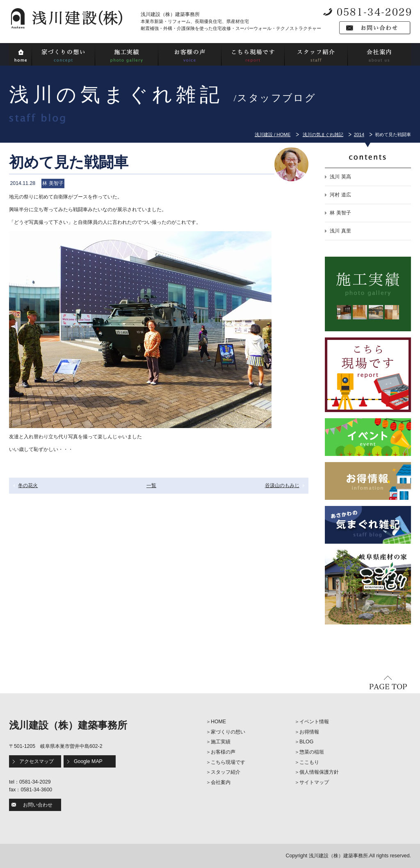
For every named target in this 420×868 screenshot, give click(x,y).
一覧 (151, 485)
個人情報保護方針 (319, 772)
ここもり (309, 762)
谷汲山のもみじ (282, 485)
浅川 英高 (340, 177)
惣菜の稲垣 (312, 752)
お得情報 (309, 732)
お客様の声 (223, 752)
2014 (359, 134)
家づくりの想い (228, 732)
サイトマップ (314, 782)
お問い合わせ (38, 805)
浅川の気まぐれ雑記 (323, 134)
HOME (218, 722)
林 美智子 (340, 213)
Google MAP (88, 761)
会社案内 (221, 782)
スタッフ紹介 (226, 772)
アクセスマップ (37, 761)
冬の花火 (28, 485)
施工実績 (221, 742)
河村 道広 (340, 195)
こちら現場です (228, 762)
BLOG (306, 742)
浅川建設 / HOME (273, 134)
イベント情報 (314, 722)
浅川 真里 (340, 231)
